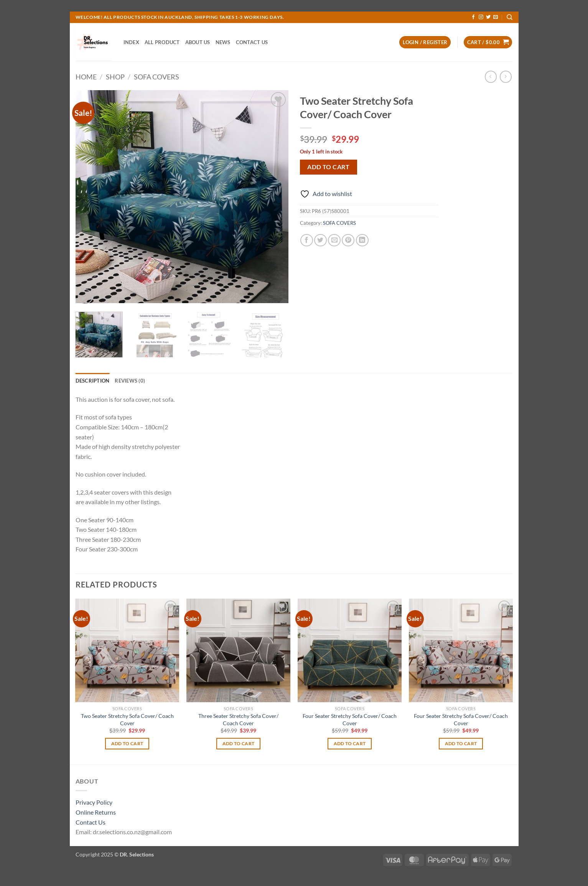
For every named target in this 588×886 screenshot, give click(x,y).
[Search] (510, 17)
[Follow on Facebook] (473, 17)
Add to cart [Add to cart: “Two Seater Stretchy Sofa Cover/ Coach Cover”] (127, 743)
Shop (115, 77)
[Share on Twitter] (320, 240)
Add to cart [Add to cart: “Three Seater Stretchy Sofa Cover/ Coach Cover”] (239, 743)
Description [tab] (93, 381)
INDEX (131, 42)
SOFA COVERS (156, 77)
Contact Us (91, 822)
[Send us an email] (496, 17)
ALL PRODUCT (162, 42)
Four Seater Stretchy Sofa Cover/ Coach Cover (350, 719)
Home (86, 77)
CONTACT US (252, 42)
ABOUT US (198, 42)
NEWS (223, 42)
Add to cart (328, 167)
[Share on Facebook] (307, 240)
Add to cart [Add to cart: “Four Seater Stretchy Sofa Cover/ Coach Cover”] (350, 743)
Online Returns (96, 812)
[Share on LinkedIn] (362, 240)
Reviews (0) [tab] (130, 381)
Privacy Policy (94, 802)
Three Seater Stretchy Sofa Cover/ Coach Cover (238, 719)
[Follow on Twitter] (488, 17)
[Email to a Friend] (334, 240)
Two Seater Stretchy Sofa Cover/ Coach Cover (127, 719)
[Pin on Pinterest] (348, 240)
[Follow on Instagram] (481, 17)
